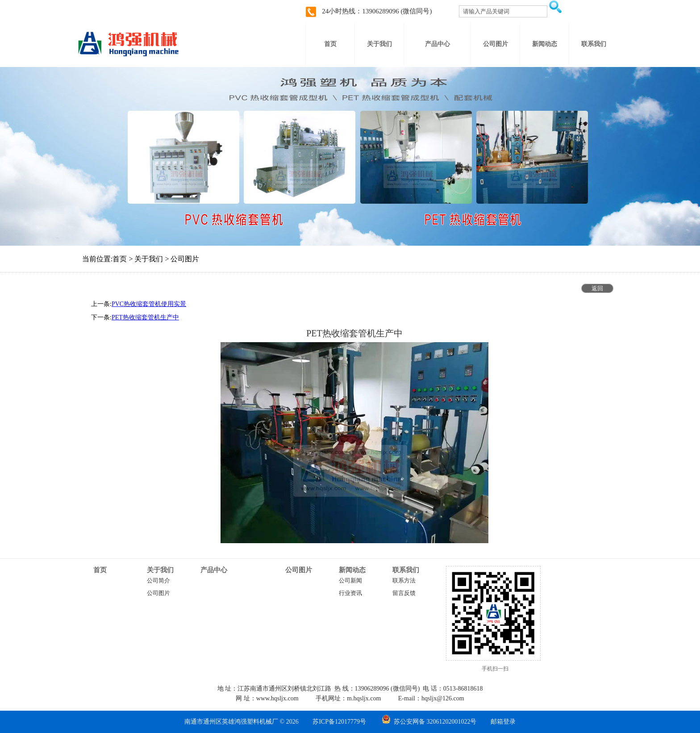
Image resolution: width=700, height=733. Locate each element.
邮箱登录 (503, 722)
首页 (100, 570)
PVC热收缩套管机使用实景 (149, 304)
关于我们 (160, 570)
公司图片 (158, 593)
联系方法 (404, 581)
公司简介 (158, 581)
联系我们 (406, 570)
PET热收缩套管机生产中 (145, 317)
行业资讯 (350, 593)
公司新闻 (350, 581)
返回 (597, 288)
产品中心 (214, 570)
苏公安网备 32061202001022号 (429, 722)
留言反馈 (404, 593)
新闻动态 (352, 570)
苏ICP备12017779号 (339, 722)
